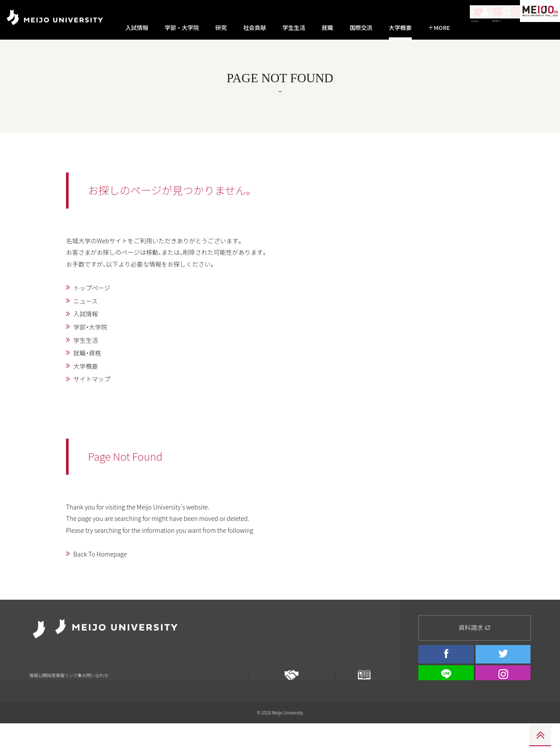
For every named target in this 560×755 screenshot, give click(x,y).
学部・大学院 (182, 28)
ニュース (88, 316)
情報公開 (41, 675)
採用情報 (71, 675)
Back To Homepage (105, 584)
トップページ (95, 301)
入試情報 (137, 28)
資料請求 (474, 634)
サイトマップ (95, 401)
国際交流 (361, 28)
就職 (327, 28)
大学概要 (400, 28)
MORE (439, 28)
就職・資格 (90, 373)
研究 (221, 28)
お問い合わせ (136, 675)
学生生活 (294, 28)
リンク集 (101, 675)
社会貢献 (255, 28)
